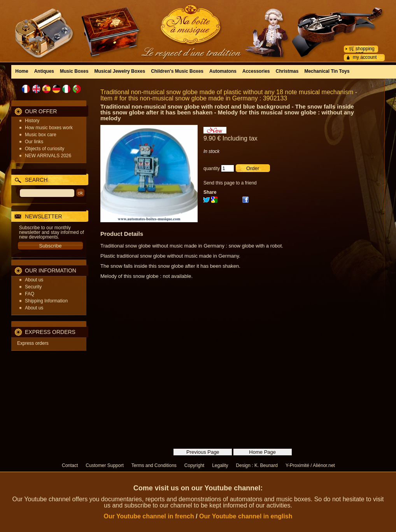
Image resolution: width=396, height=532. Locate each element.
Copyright (194, 465)
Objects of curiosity (45, 149)
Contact (70, 465)
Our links (34, 142)
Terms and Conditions (154, 465)
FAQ (30, 294)
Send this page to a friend (230, 183)
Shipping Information (46, 301)
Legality (220, 465)
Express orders (33, 343)
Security (33, 287)
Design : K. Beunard (257, 465)
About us (34, 280)
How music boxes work (49, 128)
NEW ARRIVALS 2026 (48, 156)
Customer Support (104, 465)
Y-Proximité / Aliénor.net (310, 465)
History (32, 121)
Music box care (41, 135)
